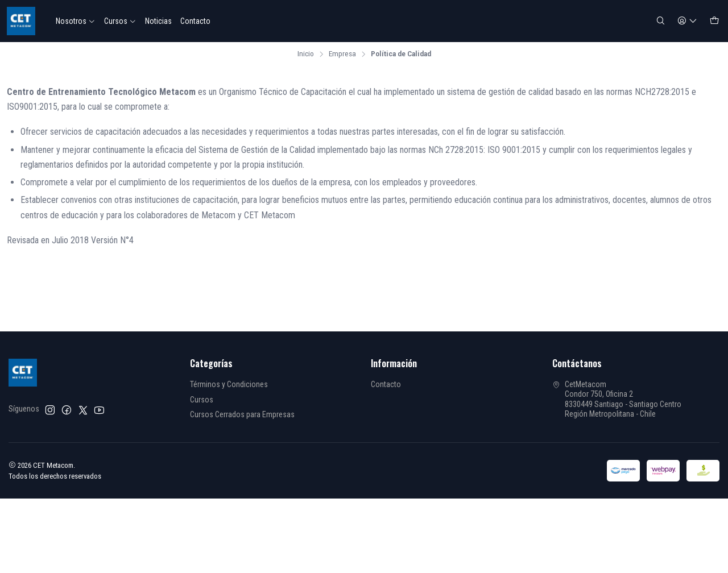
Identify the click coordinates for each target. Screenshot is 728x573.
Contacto (195, 21)
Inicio (306, 54)
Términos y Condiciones (229, 384)
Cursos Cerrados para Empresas (242, 414)
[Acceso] (687, 21)
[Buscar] (661, 21)
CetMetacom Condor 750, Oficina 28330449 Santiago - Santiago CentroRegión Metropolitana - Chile (617, 399)
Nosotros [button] (76, 21)
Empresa (342, 54)
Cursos (120, 21)
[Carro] (714, 21)
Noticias (158, 21)
